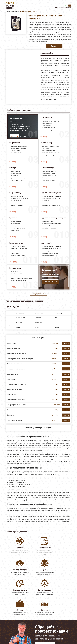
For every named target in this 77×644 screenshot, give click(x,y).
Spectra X (57, 327)
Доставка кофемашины (15, 364)
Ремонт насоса (12, 395)
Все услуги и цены (39, 294)
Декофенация (12, 379)
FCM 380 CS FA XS (21, 318)
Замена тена (11, 415)
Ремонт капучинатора (14, 420)
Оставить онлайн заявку (45, 629)
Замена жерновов (13, 410)
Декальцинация (12, 374)
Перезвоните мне (50, 282)
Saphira (18, 327)
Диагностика (11, 343)
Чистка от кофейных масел (16, 369)
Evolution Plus (39, 313)
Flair (56, 318)
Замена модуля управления (16, 400)
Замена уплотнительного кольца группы (21, 359)
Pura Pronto (38, 323)
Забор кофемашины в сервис (17, 405)
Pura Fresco (19, 323)
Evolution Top (58, 313)
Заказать (54, 46)
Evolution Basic (20, 313)
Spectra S (38, 327)
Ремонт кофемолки (13, 348)
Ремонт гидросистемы (14, 389)
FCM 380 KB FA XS (40, 318)
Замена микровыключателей (17, 354)
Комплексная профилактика (17, 384)
